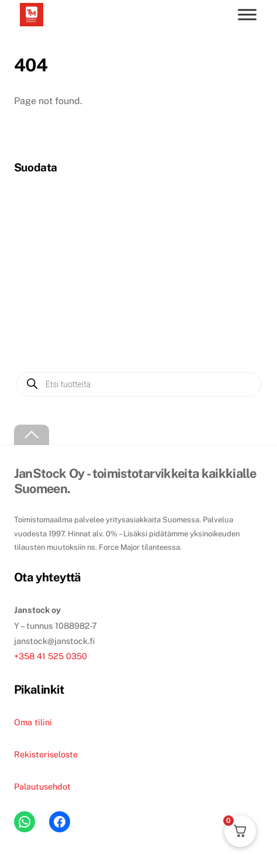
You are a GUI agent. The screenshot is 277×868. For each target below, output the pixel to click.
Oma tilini (33, 722)
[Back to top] (32, 435)
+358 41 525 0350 (51, 656)
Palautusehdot (42, 786)
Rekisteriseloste (46, 754)
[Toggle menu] (247, 14)
